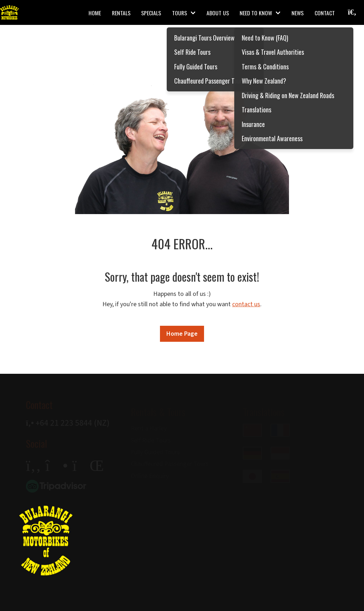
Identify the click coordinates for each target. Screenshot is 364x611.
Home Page (182, 334)
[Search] (338, 22)
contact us (246, 304)
